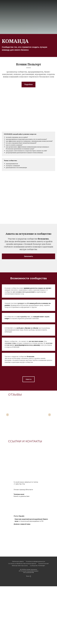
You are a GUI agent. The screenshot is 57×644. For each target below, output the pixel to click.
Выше (29, 634)
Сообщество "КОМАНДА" (37, 623)
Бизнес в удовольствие (22, 554)
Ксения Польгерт (44, 621)
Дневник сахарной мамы (22, 582)
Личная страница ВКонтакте (23, 547)
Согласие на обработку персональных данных (22, 621)
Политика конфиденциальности (35, 619)
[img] (11, 554)
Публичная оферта (18, 619)
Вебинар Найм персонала (20, 623)
